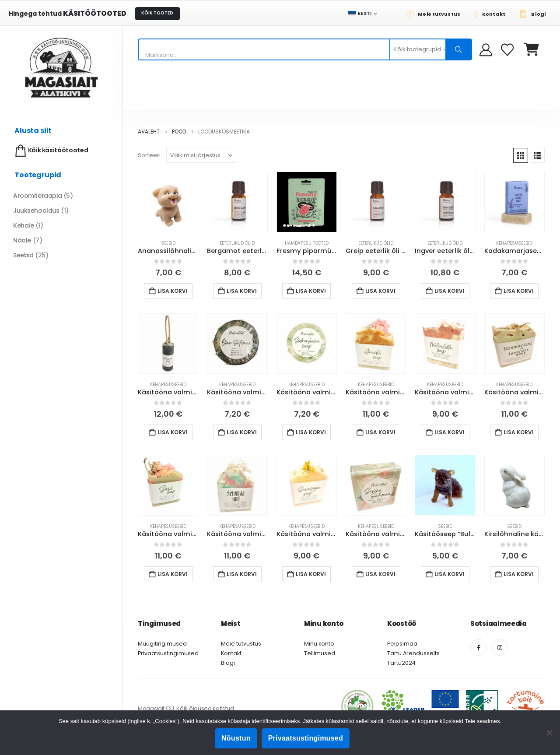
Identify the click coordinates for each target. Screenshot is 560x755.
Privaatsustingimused (168, 653)
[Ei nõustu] (549, 733)
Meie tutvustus (241, 644)
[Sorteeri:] (201, 155)
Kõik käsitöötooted (51, 151)
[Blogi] (535, 14)
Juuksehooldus (36, 211)
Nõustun (236, 738)
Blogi (228, 663)
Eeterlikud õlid (237, 243)
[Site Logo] (61, 68)
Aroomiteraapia (37, 196)
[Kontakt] (492, 14)
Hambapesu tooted (307, 243)
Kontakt (231, 653)
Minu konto (319, 644)
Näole (22, 240)
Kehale (23, 225)
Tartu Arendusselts (413, 653)
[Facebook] (479, 647)
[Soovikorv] (508, 50)
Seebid (168, 243)
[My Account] (486, 50)
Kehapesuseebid (514, 243)
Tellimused (320, 653)
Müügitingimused (162, 644)
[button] (521, 155)
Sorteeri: (150, 155)
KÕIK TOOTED (157, 13)
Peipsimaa (402, 644)
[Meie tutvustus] (436, 14)
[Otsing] (458, 49)
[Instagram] (500, 647)
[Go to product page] (168, 202)
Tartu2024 (401, 663)
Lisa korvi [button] (173, 291)
